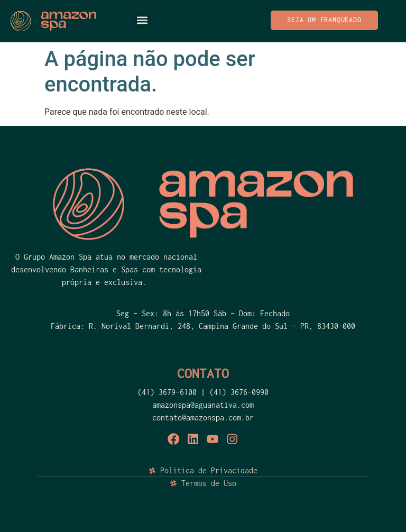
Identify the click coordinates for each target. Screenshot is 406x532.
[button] (142, 20)
